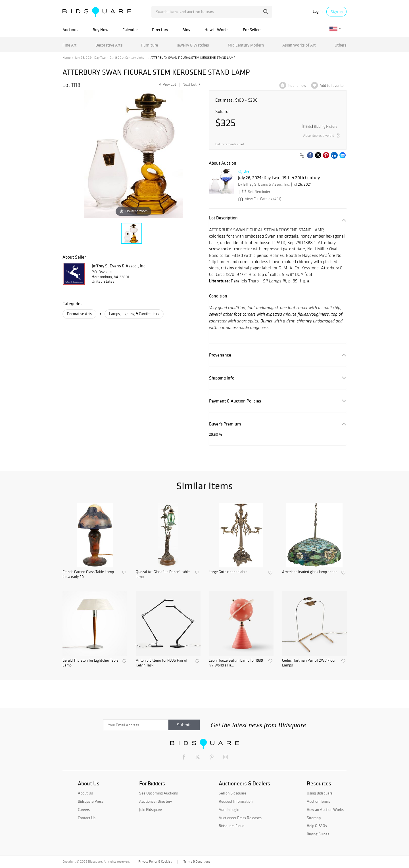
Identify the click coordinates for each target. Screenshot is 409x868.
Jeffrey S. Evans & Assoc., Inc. (119, 266)
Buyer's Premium (225, 424)
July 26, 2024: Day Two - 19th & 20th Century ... (281, 178)
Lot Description (223, 218)
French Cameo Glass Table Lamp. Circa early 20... (89, 574)
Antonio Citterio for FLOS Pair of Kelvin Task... (162, 663)
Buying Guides (318, 834)
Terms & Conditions (197, 861)
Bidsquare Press (91, 801)
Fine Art (70, 45)
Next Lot (191, 84)
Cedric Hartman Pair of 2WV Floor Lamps (309, 663)
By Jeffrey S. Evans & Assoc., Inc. (264, 184)
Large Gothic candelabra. (229, 572)
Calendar (130, 30)
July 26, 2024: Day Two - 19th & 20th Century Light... (111, 58)
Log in (318, 11)
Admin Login (229, 810)
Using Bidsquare (320, 793)
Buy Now (100, 30)
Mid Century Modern (246, 45)
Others (341, 45)
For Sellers (252, 30)
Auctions (70, 30)
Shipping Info (222, 378)
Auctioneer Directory (156, 801)
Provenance (220, 355)
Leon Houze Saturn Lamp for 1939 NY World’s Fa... (236, 663)
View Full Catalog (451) (259, 199)
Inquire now (297, 86)
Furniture (150, 45)
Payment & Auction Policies (235, 401)
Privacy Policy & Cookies (155, 861)
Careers (84, 810)
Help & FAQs (317, 826)
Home (67, 58)
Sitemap (314, 818)
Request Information (236, 801)
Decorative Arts (109, 45)
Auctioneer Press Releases (240, 818)
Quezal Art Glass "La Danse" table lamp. (163, 574)
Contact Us (87, 818)
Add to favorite (332, 86)
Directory (160, 30)
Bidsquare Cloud (231, 826)
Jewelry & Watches (193, 45)
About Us (85, 793)
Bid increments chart (230, 144)
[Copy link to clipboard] (302, 156)
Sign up (337, 12)
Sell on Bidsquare (232, 793)
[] (319, 126)
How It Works (217, 30)
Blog (186, 30)
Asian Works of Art (299, 45)
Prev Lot (167, 84)
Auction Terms (318, 801)
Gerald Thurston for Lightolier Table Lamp (90, 663)
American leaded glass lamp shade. (310, 572)
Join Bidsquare (151, 810)
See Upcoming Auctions (158, 793)
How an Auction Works (325, 810)
